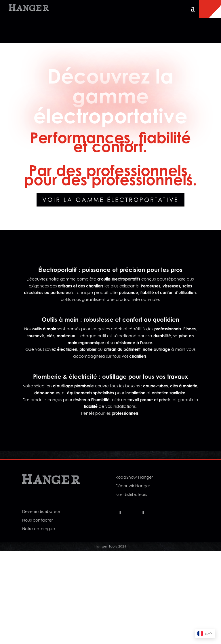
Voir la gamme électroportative (110, 200)
